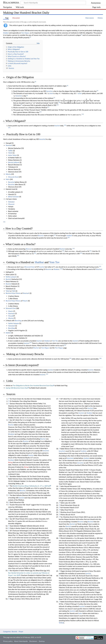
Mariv (8, 179)
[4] (67, 86)
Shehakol (11, 202)
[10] (57, 105)
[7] (54, 98)
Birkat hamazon (14, 197)
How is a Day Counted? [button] (19, 228)
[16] (4, 222)
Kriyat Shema (16, 293)
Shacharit (9, 145)
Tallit (14, 291)
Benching (18, 321)
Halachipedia (11, 2)
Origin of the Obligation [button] (20, 77)
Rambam (11, 460)
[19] (74, 248)
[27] (30, 343)
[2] (30, 37)
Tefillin (10, 151)
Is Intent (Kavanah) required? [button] (22, 365)
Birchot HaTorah (14, 162)
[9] (21, 105)
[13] (83, 114)
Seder (80, 613)
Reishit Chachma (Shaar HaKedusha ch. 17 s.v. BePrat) (31, 486)
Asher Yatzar (12, 155)
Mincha (8, 174)
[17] (55, 235)
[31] (47, 374)
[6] (27, 95)
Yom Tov (54, 262)
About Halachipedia (21, 641)
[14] (65, 125)
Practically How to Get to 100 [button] (23, 134)
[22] (35, 253)
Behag (10, 462)
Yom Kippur (25, 33)
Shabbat (6, 33)
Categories (7, 632)
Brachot (41, 236)
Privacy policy (8, 641)
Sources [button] (11, 394)
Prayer (21, 632)
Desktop (42, 641)
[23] (81, 253)
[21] (91, 251)
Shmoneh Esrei (13, 177)
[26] (61, 269)
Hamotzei (11, 326)
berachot (49, 91)
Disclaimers (33, 641)
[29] (70, 358)
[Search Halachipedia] (53, 3)
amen (51, 93)
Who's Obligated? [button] (16, 121)
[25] (100, 266)
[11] (48, 107)
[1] (82, 35)
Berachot (11, 182)
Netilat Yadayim (14, 323)
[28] (65, 345)
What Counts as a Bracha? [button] (20, 244)
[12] (40, 112)
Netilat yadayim (11, 277)
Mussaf (11, 316)
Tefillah (61, 623)
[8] (59, 102)
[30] (100, 358)
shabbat (69, 236)
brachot (57, 126)
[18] (69, 237)
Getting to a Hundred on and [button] (33, 262)
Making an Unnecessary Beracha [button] (25, 354)
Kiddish (8, 333)
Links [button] (10, 381)
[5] (97, 91)
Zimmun (29, 249)
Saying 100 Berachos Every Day (17, 388)
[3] (35, 82)
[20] (63, 251)
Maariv (25, 301)
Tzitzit (10, 153)
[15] (9, 128)
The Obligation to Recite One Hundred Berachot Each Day (33, 385)
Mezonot (11, 204)
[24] (18, 255)
